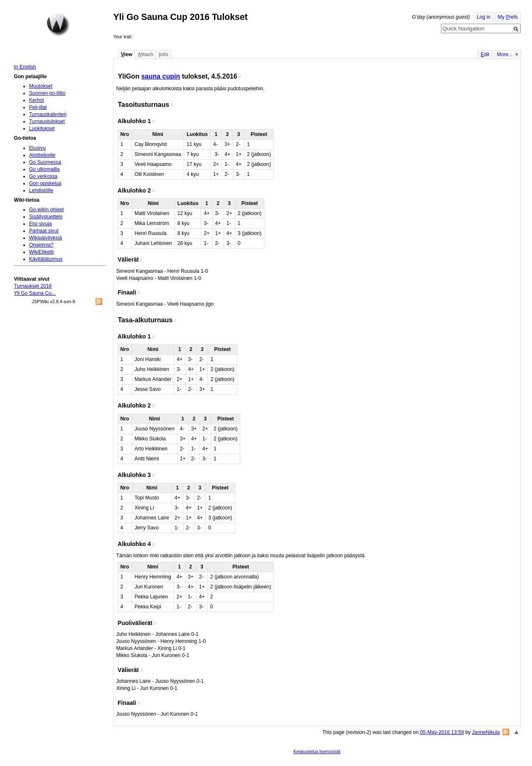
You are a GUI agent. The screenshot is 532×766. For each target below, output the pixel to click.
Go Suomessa (45, 162)
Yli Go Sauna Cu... (35, 293)
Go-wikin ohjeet (47, 210)
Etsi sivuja (41, 224)
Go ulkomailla (44, 169)
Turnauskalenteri (48, 114)
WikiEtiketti (41, 252)
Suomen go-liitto (47, 93)
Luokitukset (42, 128)
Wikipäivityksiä (46, 238)
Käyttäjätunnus (46, 259)
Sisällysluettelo (46, 217)
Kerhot (37, 100)
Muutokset (41, 86)
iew (127, 54)
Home (58, 25)
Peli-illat (38, 107)
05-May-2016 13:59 (442, 732)
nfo (163, 54)
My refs (508, 17)
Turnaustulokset (47, 121)
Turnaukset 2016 (33, 286)
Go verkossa (43, 176)
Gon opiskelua (45, 183)
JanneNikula (486, 732)
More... (505, 54)
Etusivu (37, 148)
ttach (145, 54)
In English (25, 67)
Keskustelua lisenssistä (317, 751)
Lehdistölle (41, 190)
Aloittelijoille (42, 155)
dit (485, 54)
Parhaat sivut (44, 231)
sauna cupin (161, 76)
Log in (484, 17)
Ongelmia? (41, 245)
